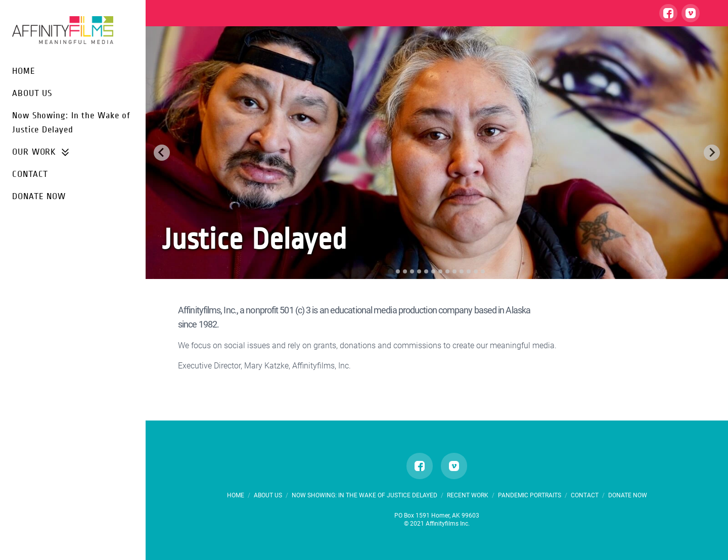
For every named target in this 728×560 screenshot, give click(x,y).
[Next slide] (712, 153)
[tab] (391, 271)
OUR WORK (41, 152)
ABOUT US (32, 93)
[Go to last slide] (162, 153)
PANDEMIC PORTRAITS (530, 495)
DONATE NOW (39, 196)
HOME (24, 71)
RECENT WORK (468, 495)
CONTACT (30, 174)
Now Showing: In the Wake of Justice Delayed (365, 495)
